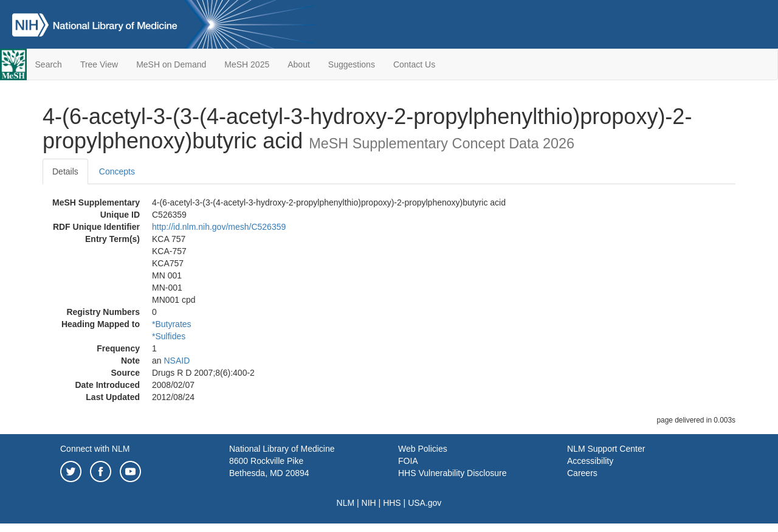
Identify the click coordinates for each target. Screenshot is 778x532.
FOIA (408, 461)
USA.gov (425, 503)
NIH (369, 503)
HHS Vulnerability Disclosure (452, 473)
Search (49, 64)
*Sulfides (169, 336)
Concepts (117, 171)
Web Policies (423, 449)
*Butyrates (172, 324)
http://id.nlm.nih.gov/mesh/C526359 (219, 227)
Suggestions (352, 64)
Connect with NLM (95, 449)
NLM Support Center (606, 449)
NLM (346, 503)
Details (65, 171)
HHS (392, 503)
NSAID (177, 361)
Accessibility (590, 461)
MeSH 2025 (247, 64)
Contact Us (414, 64)
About (299, 64)
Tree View (99, 64)
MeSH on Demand (171, 64)
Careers (582, 473)
